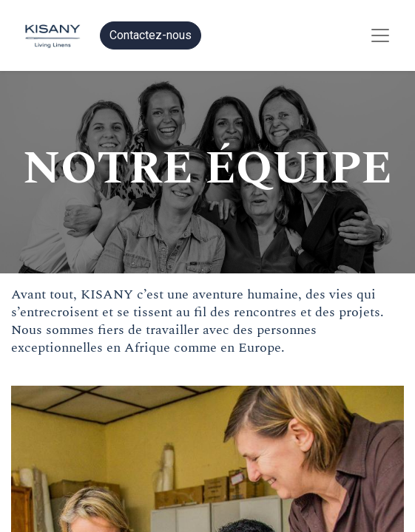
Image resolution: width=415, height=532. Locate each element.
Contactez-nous (151, 35)
